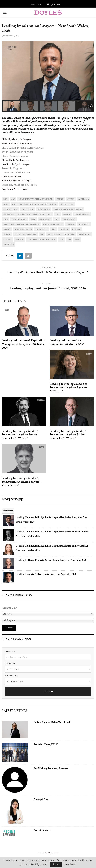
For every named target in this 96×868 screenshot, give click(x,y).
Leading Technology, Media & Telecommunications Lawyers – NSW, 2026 (70, 388)
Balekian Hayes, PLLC (46, 744)
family (67, 214)
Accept (56, 864)
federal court (82, 214)
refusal (76, 229)
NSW (53, 229)
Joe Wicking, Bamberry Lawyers (51, 768)
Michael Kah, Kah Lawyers (15, 160)
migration (84, 224)
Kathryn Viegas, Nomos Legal (16, 181)
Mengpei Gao (41, 799)
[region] (48, 77)
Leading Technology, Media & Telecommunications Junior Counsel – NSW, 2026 (68, 435)
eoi (57, 214)
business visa (67, 204)
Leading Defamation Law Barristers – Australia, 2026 (67, 342)
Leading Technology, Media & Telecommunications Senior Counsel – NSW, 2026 (20, 435)
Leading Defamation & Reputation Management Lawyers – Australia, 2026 (23, 344)
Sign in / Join (54, 4)
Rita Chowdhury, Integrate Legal (18, 144)
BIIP (14, 204)
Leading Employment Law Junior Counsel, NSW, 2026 (48, 288)
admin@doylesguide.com (51, 853)
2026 (5, 199)
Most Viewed (8, 511)
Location (10, 663)
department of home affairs (68, 209)
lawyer (71, 224)
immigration (69, 219)
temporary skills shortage (41, 239)
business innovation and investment (38, 204)
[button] (11, 106)
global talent (19, 219)
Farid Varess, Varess (12, 177)
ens (50, 214)
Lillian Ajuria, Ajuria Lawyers (16, 139)
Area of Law (11, 676)
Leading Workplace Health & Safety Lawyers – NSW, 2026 (48, 272)
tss (69, 239)
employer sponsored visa (31, 214)
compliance (44, 209)
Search (48, 691)
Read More (70, 864)
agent (60, 199)
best (6, 204)
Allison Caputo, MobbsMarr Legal (52, 722)
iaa (56, 219)
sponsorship (84, 234)
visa (77, 239)
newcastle (42, 229)
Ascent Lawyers (42, 830)
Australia (84, 199)
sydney (19, 239)
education (9, 214)
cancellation (10, 209)
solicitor (69, 234)
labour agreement (53, 224)
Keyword (10, 652)
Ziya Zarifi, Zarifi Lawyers (15, 189)
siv (42, 234)
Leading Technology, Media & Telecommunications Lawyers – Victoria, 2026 (22, 482)
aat (13, 199)
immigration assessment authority (21, 224)
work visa (9, 244)
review (7, 234)
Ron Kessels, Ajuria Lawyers (16, 164)
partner (64, 229)
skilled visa (54, 234)
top (62, 239)
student (8, 239)
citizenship (28, 209)
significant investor (26, 234)
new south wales (23, 229)
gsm (33, 219)
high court (45, 219)
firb (6, 219)
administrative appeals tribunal (36, 199)
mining (7, 229)
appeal (71, 199)
